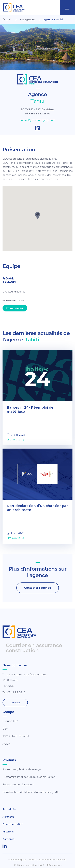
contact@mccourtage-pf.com (38, 120)
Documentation (13, 824)
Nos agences (27, 19)
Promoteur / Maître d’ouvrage (22, 769)
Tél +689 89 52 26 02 (37, 114)
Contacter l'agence (38, 588)
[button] (38, 215)
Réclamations (55, 865)
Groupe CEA (10, 721)
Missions (8, 832)
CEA (5, 729)
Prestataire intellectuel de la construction (29, 777)
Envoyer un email (15, 308)
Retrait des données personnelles (48, 860)
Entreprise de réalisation (18, 784)
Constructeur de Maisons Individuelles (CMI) (31, 792)
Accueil (7, 19)
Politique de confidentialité (29, 865)
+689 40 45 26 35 (13, 300)
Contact (15, 702)
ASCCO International (16, 736)
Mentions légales (17, 860)
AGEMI (7, 744)
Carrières (8, 839)
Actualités (9, 809)
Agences (8, 817)
